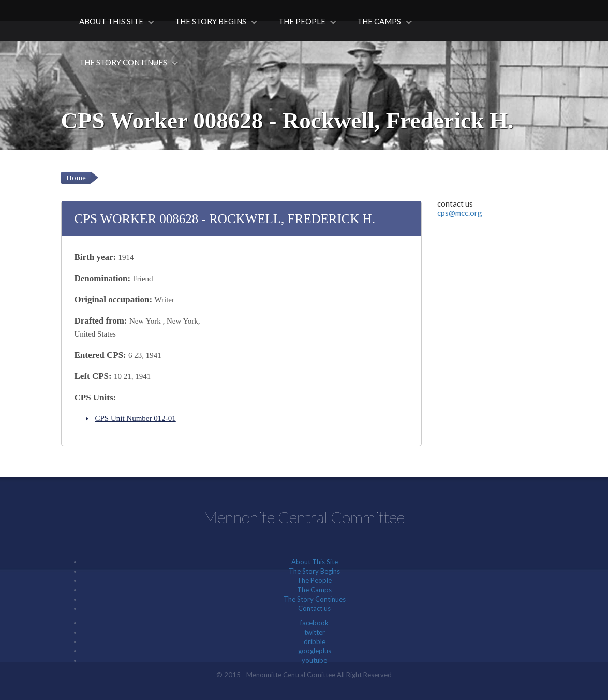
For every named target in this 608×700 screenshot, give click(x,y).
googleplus (315, 651)
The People (302, 21)
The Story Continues (123, 62)
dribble (315, 641)
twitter (315, 632)
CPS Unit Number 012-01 (136, 418)
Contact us (314, 608)
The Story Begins (211, 21)
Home (76, 178)
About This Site (111, 21)
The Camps (379, 21)
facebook (314, 623)
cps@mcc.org (460, 213)
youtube (314, 660)
